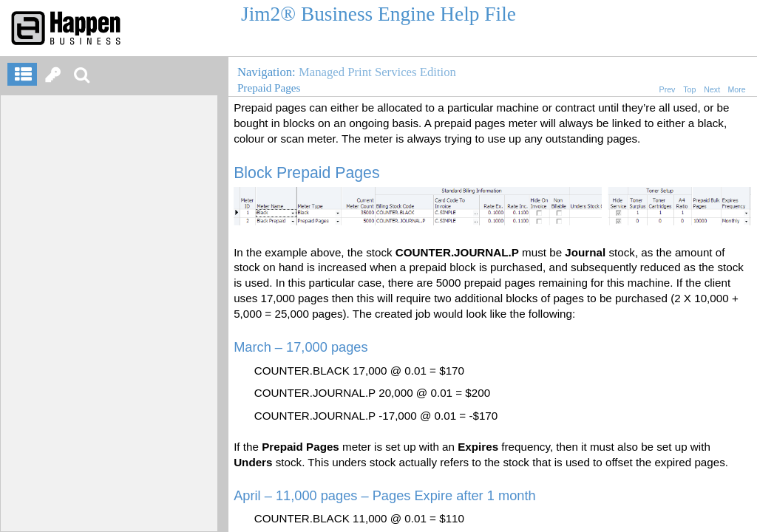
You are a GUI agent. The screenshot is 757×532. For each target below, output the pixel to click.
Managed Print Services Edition (377, 72)
